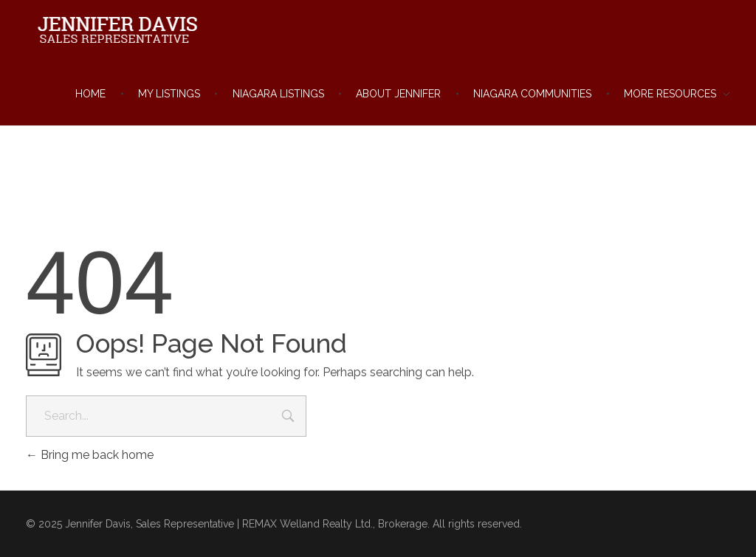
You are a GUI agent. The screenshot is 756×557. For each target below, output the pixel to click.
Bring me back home (90, 455)
